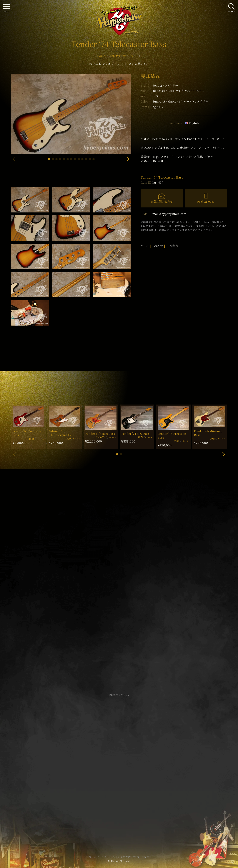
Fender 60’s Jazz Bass (100, 434)
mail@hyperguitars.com (169, 214)
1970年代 (172, 246)
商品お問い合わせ (162, 201)
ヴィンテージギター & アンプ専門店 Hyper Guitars (119, 857)
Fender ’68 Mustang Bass (208, 433)
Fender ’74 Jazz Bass (135, 434)
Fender (165, 85)
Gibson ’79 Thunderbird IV (60, 433)
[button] (49, 159)
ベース (145, 246)
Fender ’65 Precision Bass (27, 433)
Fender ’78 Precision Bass (172, 435)
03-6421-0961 (206, 201)
